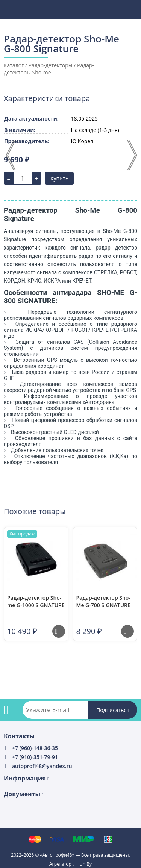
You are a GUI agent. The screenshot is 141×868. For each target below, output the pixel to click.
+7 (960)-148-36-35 (35, 748)
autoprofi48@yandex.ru (42, 766)
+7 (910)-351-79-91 (35, 757)
